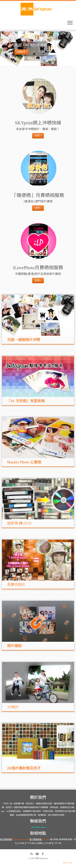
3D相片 (13, 707)
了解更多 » (22, 52)
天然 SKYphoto (42, 858)
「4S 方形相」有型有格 (26, 401)
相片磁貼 (14, 646)
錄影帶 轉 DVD (19, 523)
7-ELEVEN (35, 827)
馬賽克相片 (16, 585)
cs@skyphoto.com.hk (21, 839)
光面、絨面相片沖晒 (24, 340)
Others (43, 827)
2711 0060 (46, 839)
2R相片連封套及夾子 (24, 768)
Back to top (68, 863)
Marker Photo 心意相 (24, 462)
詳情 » (38, 136)
